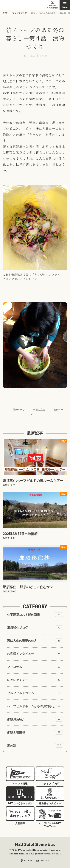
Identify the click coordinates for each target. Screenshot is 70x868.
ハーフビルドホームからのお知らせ (35, 706)
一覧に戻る (39, 410)
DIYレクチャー (35, 680)
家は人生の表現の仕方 (35, 641)
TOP (5, 13)
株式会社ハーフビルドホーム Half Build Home (14, 5)
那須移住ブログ (35, 628)
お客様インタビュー (35, 654)
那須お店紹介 (35, 719)
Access (26, 860)
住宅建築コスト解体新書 (35, 615)
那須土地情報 (35, 732)
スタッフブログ (19, 13)
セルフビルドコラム (35, 693)
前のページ (19, 410)
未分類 (43, 56)
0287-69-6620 (54, 854)
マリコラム (35, 667)
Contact (43, 860)
